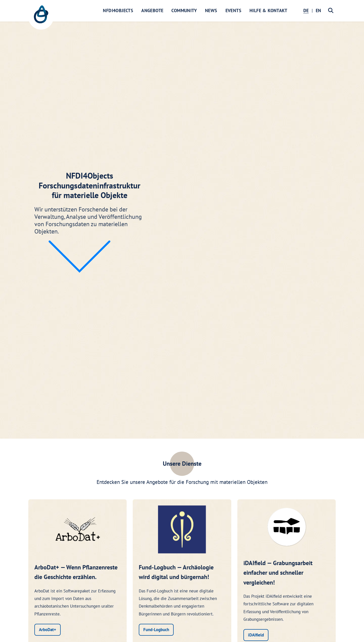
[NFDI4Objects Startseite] (41, 17)
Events (233, 10)
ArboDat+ (48, 630)
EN (318, 10)
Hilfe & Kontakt (268, 10)
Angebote (152, 10)
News (211, 10)
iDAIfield (256, 635)
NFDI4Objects (118, 10)
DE (306, 10)
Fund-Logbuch (156, 630)
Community (184, 10)
